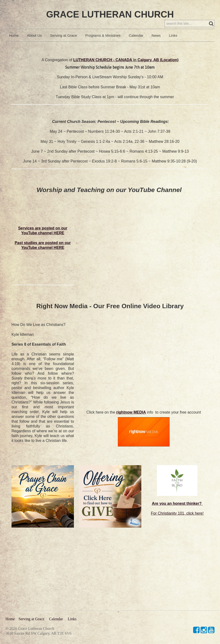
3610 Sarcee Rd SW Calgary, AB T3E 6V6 (39, 633)
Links (173, 45)
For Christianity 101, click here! (177, 523)
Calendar (136, 45)
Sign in (208, 12)
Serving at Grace (64, 45)
